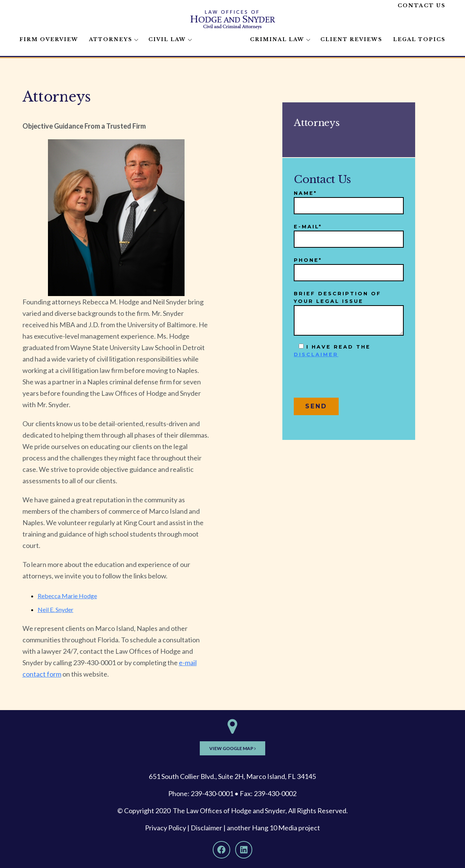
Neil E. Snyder (56, 609)
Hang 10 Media (275, 828)
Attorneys (111, 39)
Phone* (349, 267)
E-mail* (349, 233)
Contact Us (422, 6)
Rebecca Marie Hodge (67, 596)
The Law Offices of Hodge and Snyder (229, 811)
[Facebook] (221, 850)
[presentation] (352, 381)
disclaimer (316, 354)
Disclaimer (206, 828)
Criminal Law (277, 39)
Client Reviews (351, 39)
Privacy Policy (166, 828)
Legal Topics (419, 39)
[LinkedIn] (244, 850)
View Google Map (232, 748)
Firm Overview (49, 39)
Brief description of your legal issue (349, 313)
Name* (349, 200)
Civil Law (167, 39)
